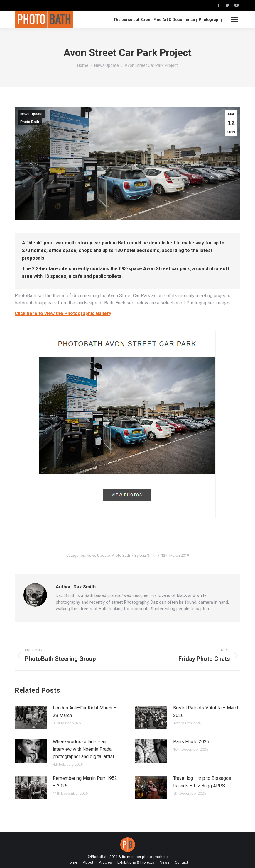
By (146, 555)
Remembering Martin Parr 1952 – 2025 (85, 782)
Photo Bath (30, 122)
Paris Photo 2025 (191, 742)
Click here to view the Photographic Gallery (63, 313)
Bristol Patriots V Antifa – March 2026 (206, 712)
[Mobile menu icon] (234, 19)
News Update (31, 114)
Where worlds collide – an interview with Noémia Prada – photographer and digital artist (84, 749)
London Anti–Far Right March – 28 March (85, 712)
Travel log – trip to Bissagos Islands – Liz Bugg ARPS (202, 782)
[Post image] (31, 717)
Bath (123, 243)
